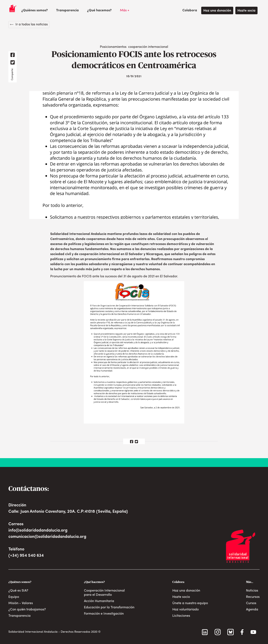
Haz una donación (217, 11)
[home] (13, 9)
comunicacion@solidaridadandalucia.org (47, 537)
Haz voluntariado (186, 610)
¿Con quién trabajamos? (27, 610)
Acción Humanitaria (99, 601)
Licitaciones (181, 616)
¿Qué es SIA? (18, 591)
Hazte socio (181, 597)
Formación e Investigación (104, 614)
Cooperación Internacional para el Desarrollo (104, 593)
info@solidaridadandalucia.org (38, 531)
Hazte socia (246, 11)
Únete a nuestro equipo (190, 603)
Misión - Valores (21, 603)
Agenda (252, 610)
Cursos (251, 603)
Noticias (252, 591)
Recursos (253, 597)
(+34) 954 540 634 (26, 556)
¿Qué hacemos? (99, 10)
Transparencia (67, 10)
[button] (35, 10)
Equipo (14, 597)
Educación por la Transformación (109, 607)
